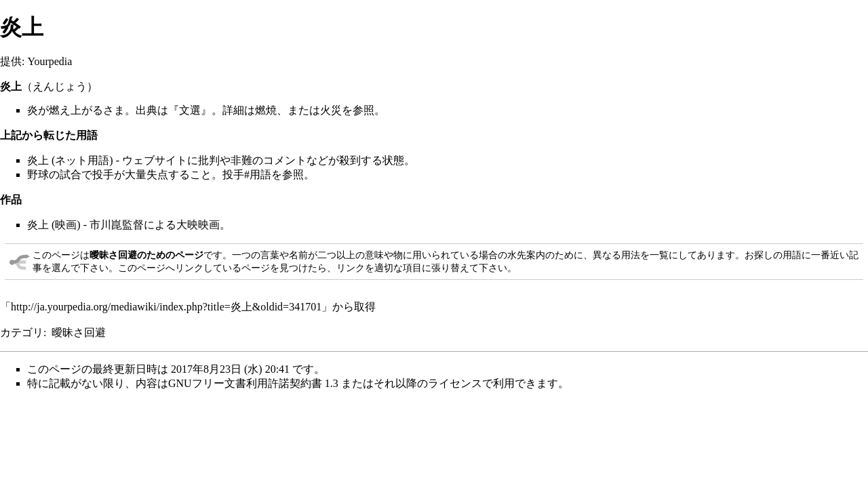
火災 (331, 110)
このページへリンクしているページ (194, 268)
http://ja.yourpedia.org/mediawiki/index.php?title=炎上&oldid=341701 (166, 307)
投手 (103, 175)
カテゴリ (22, 332)
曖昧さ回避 (79, 332)
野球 (38, 175)
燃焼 (266, 110)
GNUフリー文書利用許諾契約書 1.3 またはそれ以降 (293, 383)
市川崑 (106, 225)
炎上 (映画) (54, 225)
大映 (187, 225)
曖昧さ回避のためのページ (146, 255)
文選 (190, 110)
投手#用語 (247, 175)
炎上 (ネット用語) (70, 160)
